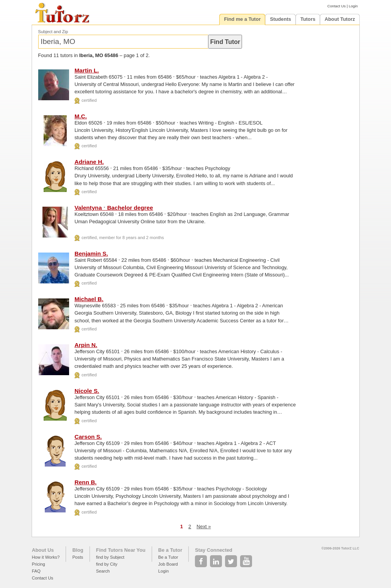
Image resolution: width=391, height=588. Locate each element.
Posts (78, 557)
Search (103, 571)
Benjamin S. (91, 254)
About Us (43, 550)
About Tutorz (340, 19)
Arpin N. (86, 345)
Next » (204, 527)
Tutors (308, 19)
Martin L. (87, 70)
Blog (78, 550)
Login (353, 6)
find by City (107, 564)
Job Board (168, 564)
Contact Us (336, 6)
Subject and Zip (53, 32)
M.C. (81, 116)
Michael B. (89, 299)
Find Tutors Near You (121, 550)
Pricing (39, 564)
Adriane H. (89, 162)
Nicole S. (87, 391)
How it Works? (46, 557)
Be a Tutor (170, 550)
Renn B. (85, 482)
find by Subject (110, 557)
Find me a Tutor (242, 19)
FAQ (36, 571)
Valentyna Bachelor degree (114, 208)
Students (280, 19)
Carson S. (88, 437)
